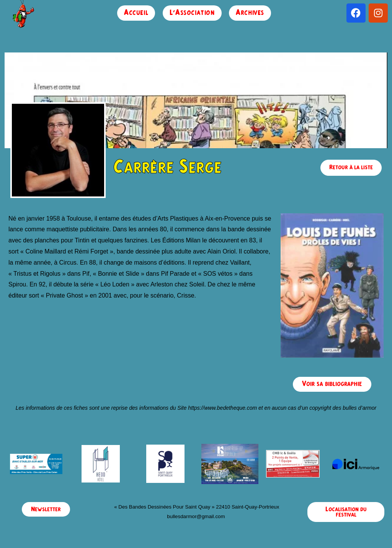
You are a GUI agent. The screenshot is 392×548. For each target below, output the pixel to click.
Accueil (136, 13)
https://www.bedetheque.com (222, 408)
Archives (250, 13)
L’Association (192, 13)
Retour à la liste (351, 167)
